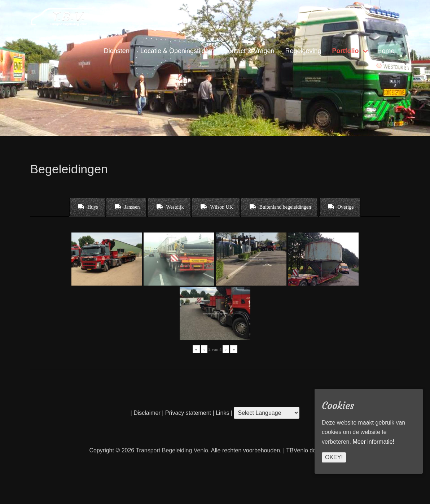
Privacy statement (188, 413)
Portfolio (346, 51)
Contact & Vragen (249, 51)
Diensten (117, 51)
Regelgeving (303, 51)
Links (222, 413)
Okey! (334, 457)
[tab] (87, 207)
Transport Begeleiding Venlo (172, 450)
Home (386, 51)
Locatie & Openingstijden (176, 51)
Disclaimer (147, 413)
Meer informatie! (373, 442)
